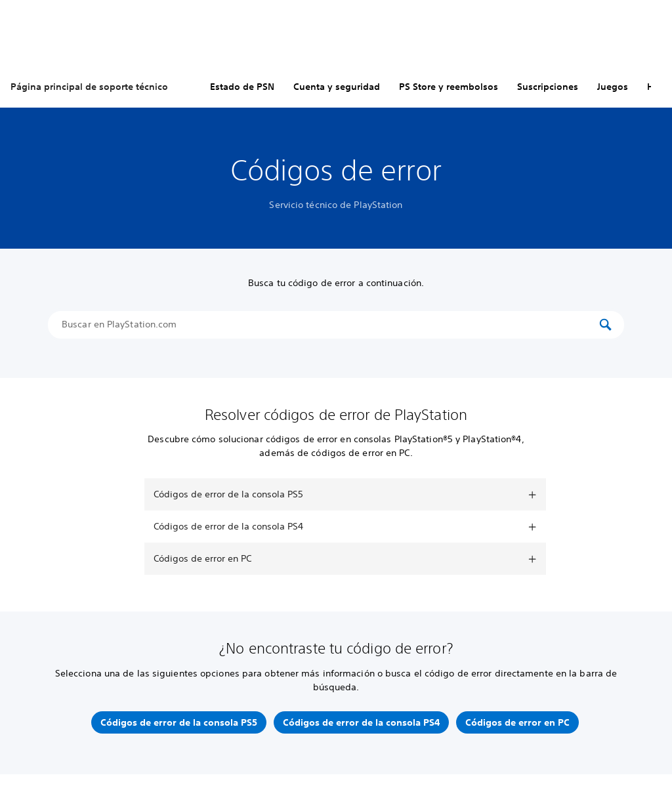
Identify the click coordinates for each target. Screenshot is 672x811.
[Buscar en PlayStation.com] (329, 325)
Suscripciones (548, 87)
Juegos (613, 87)
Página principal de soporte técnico (89, 87)
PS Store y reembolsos (449, 87)
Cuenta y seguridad (337, 87)
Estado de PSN (242, 87)
